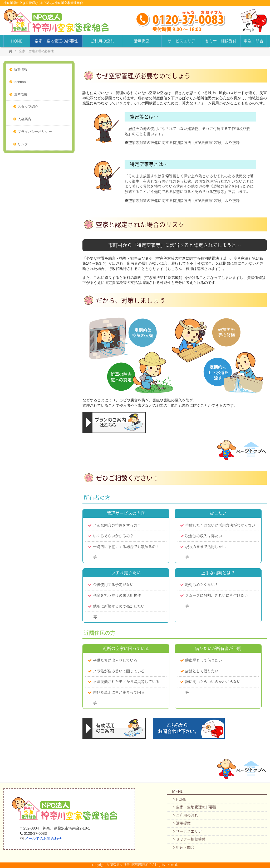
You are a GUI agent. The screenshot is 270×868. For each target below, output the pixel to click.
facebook (21, 82)
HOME (17, 41)
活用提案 (142, 41)
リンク (23, 144)
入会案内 (24, 119)
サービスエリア (181, 41)
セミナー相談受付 (221, 41)
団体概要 (21, 94)
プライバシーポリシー (35, 132)
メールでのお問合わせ (43, 838)
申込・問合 (254, 41)
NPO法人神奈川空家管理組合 (56, 21)
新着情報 (21, 69)
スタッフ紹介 (28, 107)
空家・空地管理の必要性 (56, 41)
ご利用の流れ (102, 41)
